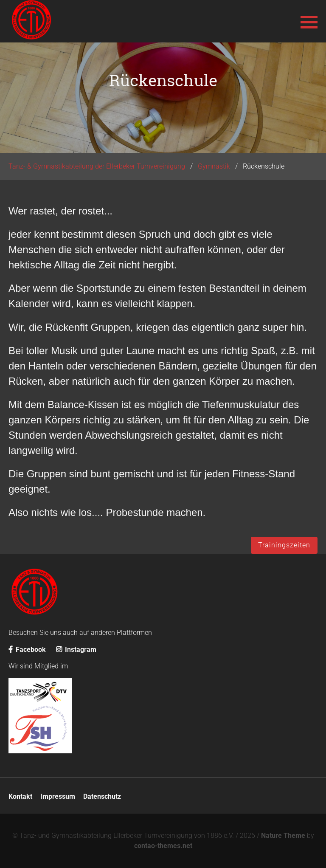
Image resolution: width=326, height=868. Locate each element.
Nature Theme (283, 836)
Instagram (76, 650)
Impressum (58, 796)
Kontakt (20, 796)
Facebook (27, 650)
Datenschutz (102, 796)
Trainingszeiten (284, 545)
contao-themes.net (163, 846)
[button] (309, 21)
